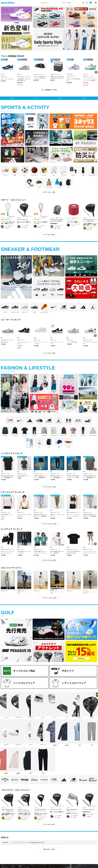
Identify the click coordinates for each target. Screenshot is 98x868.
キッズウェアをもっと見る (49, 560)
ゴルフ (85, 98)
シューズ (36, 98)
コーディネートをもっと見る (49, 598)
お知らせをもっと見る (49, 849)
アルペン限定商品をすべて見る (49, 90)
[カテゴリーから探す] (69, 3)
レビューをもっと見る (49, 235)
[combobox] (49, 3)
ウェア (60, 98)
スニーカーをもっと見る (49, 353)
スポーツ (12, 98)
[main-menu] (96, 3)
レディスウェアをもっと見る (49, 524)
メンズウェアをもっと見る (49, 487)
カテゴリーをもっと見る (49, 192)
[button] (96, 72)
